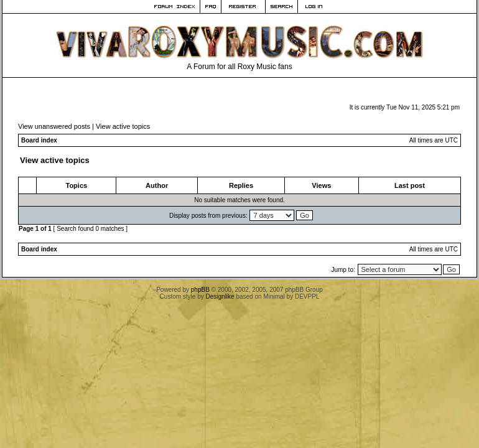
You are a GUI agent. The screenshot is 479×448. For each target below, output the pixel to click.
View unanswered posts (54, 126)
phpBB (200, 290)
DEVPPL (307, 296)
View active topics (123, 126)
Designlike (220, 296)
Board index (39, 140)
